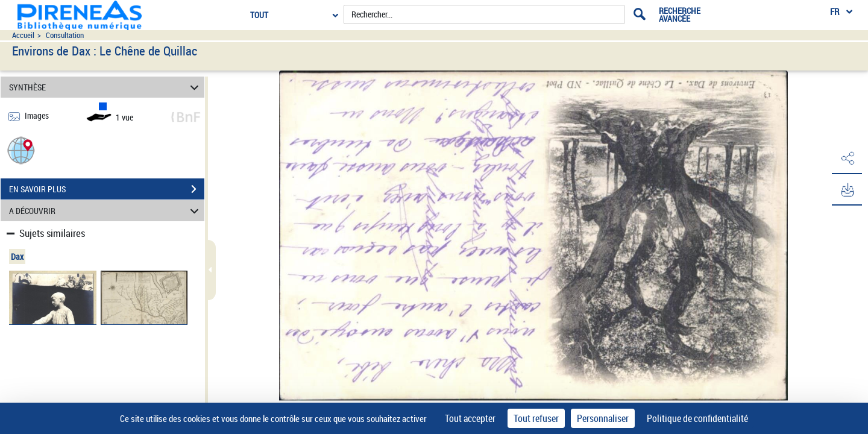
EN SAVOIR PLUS (107, 189)
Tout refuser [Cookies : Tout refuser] (536, 418)
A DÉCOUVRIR (106, 211)
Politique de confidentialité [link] (697, 418)
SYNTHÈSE (106, 87)
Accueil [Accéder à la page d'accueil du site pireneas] (23, 35)
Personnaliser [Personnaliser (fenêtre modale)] (603, 418)
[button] (21, 150)
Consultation (65, 35)
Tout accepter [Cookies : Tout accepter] (470, 418)
